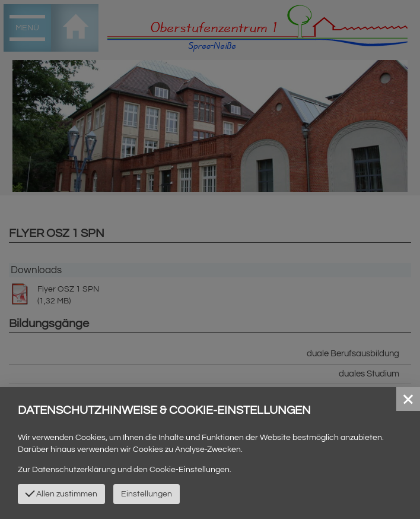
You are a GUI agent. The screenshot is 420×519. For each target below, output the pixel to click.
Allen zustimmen (61, 493)
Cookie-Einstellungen (190, 470)
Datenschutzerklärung (74, 470)
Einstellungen (147, 494)
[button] (408, 399)
